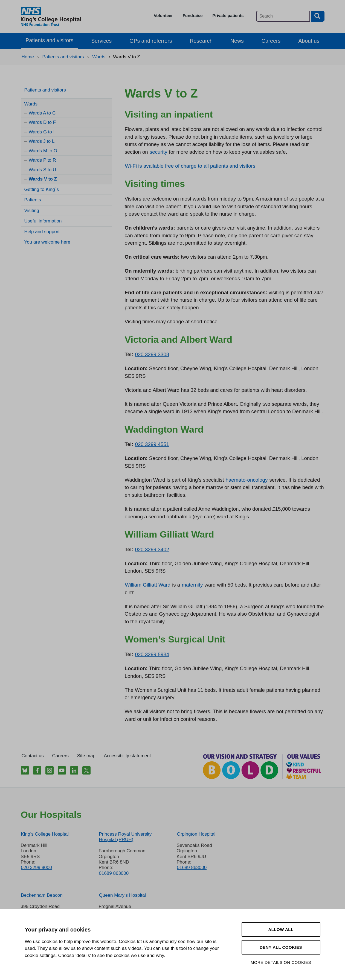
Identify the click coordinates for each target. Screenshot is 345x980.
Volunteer (163, 15)
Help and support (42, 232)
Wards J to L (42, 141)
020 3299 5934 (152, 654)
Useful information (43, 221)
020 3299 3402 (152, 549)
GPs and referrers (151, 41)
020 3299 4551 (152, 444)
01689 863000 (114, 873)
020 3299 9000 (37, 868)
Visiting (32, 211)
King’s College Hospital (45, 834)
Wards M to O (43, 151)
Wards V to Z (43, 179)
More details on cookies (281, 962)
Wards (31, 104)
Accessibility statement (127, 756)
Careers (271, 41)
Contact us (33, 756)
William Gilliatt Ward (148, 585)
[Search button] (318, 16)
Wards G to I (42, 132)
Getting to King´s (42, 189)
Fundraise (192, 15)
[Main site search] (283, 16)
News (237, 41)
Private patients (228, 15)
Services (101, 41)
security (158, 152)
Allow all (281, 929)
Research (201, 41)
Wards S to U (42, 170)
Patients (33, 200)
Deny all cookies (281, 947)
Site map (86, 756)
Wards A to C (42, 113)
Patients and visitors (50, 40)
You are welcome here (47, 242)
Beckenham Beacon (42, 895)
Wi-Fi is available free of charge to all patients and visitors (190, 166)
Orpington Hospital (196, 834)
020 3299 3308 (152, 354)
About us (309, 41)
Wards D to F (42, 122)
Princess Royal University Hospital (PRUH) (125, 837)
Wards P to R (42, 160)
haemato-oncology (247, 480)
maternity (192, 585)
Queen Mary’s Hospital (122, 895)
